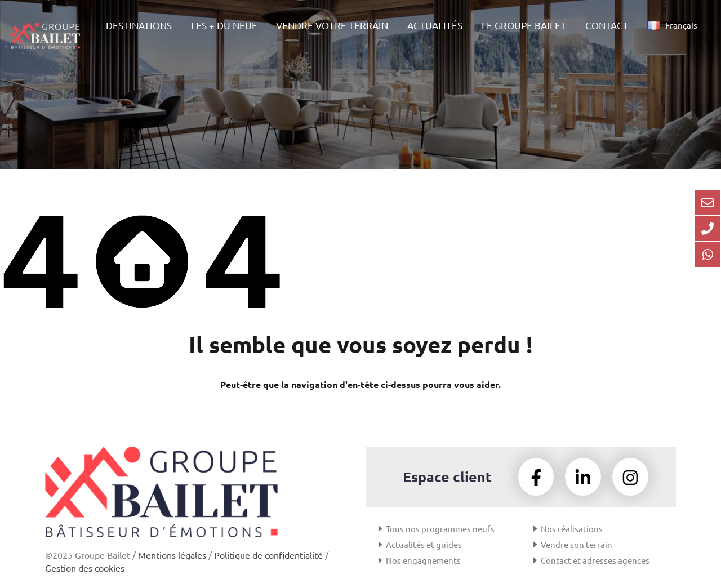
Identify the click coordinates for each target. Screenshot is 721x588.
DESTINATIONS (139, 25)
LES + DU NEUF (224, 25)
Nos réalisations (572, 529)
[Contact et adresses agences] (535, 560)
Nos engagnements (423, 560)
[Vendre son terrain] (535, 545)
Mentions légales (172, 555)
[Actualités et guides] (380, 545)
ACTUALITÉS (435, 25)
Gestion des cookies (85, 568)
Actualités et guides (424, 544)
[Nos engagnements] (380, 560)
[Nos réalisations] (535, 529)
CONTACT (607, 25)
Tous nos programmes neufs (440, 529)
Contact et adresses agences (595, 560)
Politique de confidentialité (268, 555)
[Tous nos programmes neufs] (380, 529)
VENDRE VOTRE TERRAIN (332, 25)
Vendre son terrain (577, 544)
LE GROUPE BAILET (524, 25)
